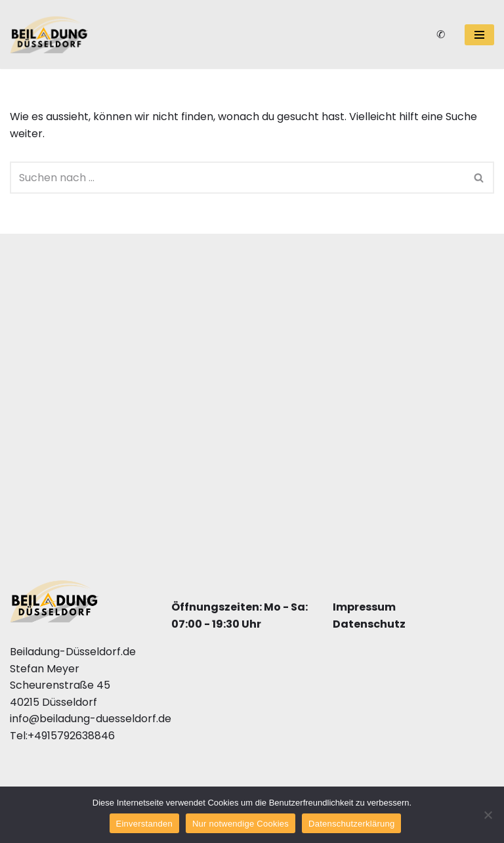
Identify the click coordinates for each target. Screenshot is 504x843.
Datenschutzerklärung (351, 824)
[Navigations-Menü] (479, 35)
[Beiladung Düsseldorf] (49, 35)
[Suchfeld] (237, 178)
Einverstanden (144, 824)
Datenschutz (369, 623)
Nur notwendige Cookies (241, 824)
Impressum (364, 607)
